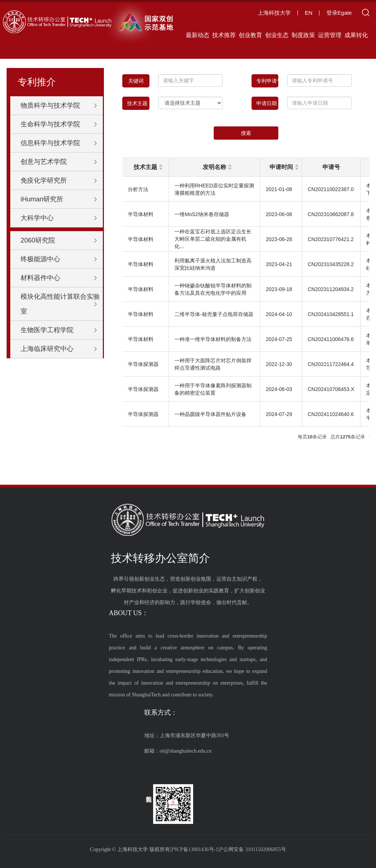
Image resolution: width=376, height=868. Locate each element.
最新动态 (198, 35)
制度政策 (303, 35)
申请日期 (267, 103)
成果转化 (356, 35)
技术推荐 (224, 35)
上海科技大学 (274, 13)
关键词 (138, 81)
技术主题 (137, 103)
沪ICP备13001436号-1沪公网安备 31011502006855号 (228, 849)
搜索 (246, 133)
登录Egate (339, 13)
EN (309, 13)
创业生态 (277, 35)
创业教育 (250, 35)
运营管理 (330, 35)
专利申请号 (267, 81)
